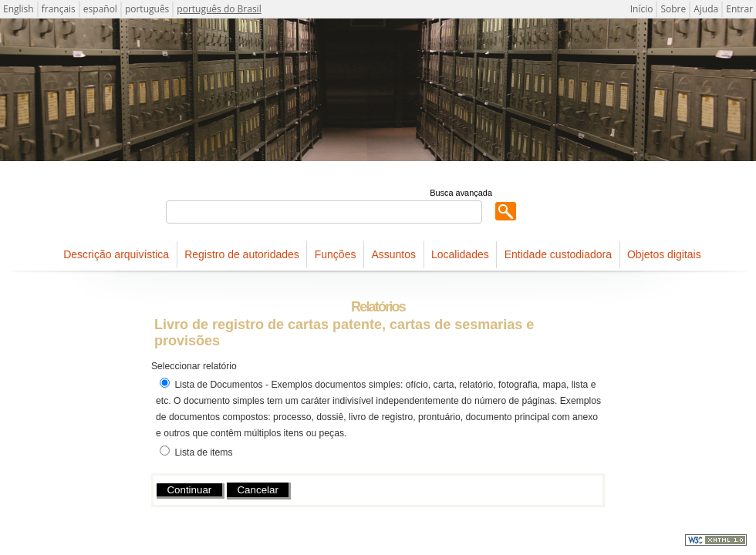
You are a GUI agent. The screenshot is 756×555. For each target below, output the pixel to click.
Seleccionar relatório (194, 366)
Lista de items (203, 452)
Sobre (673, 9)
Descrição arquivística (116, 254)
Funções (336, 254)
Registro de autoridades (242, 254)
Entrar (739, 9)
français (59, 9)
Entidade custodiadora (558, 254)
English (19, 9)
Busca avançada (461, 193)
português (147, 9)
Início (642, 9)
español (100, 9)
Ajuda (706, 9)
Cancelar (257, 490)
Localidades (460, 254)
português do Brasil (219, 9)
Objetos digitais (664, 254)
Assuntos (393, 254)
